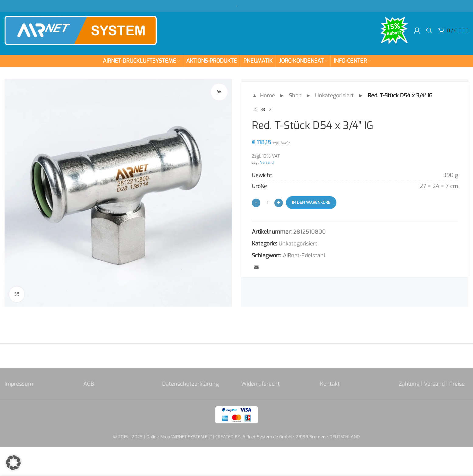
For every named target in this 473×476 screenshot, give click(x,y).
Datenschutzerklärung (190, 384)
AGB (89, 384)
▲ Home (263, 96)
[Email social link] (256, 268)
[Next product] (270, 110)
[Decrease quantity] (256, 203)
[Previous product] (256, 110)
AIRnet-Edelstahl (304, 255)
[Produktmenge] (267, 203)
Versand (267, 162)
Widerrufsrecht (261, 384)
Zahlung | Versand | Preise (432, 384)
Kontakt (330, 384)
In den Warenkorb (311, 202)
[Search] (429, 30)
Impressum (19, 384)
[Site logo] (81, 30)
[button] (13, 463)
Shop (295, 96)
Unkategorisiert (334, 96)
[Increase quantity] (279, 203)
